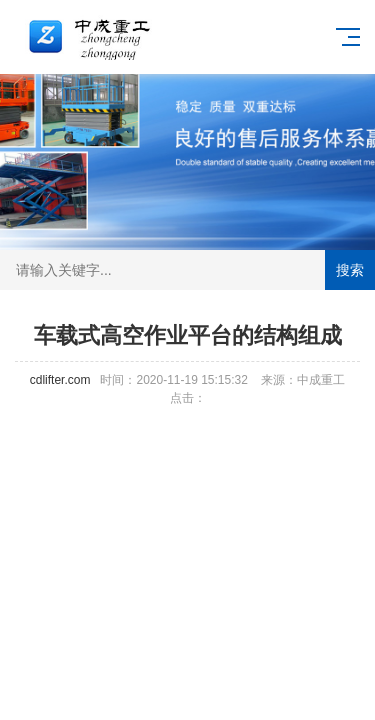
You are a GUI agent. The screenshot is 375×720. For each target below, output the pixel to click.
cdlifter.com (60, 380)
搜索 (350, 270)
